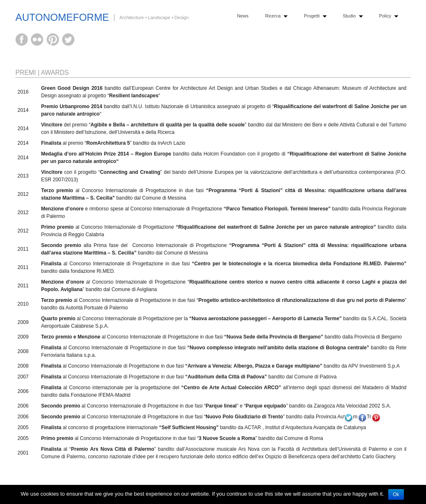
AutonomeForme (62, 17)
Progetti (313, 16)
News (243, 16)
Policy (387, 16)
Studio (351, 16)
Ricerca (274, 16)
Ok (396, 494)
